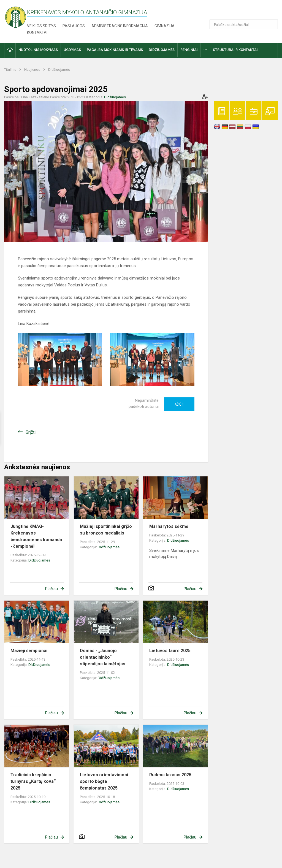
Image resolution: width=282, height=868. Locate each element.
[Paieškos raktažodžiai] (244, 24)
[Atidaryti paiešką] (272, 24)
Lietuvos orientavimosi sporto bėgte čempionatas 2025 (104, 781)
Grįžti (31, 432)
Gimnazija (165, 26)
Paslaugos (74, 26)
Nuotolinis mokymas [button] (38, 50)
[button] (240, 12)
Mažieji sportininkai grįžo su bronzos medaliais (106, 530)
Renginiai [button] (189, 50)
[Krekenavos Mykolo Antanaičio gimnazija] (16, 17)
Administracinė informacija (120, 26)
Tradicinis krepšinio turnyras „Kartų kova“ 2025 (33, 781)
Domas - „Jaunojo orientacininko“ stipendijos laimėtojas (103, 657)
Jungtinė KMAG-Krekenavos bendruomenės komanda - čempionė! (36, 536)
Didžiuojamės (59, 70)
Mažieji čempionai (29, 651)
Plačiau (51, 589)
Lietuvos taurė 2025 (170, 651)
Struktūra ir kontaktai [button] (235, 50)
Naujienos (33, 70)
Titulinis (11, 70)
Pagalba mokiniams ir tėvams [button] (115, 50)
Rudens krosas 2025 (170, 775)
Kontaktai (37, 32)
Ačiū (179, 404)
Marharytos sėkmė (169, 526)
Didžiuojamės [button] (162, 50)
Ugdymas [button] (72, 50)
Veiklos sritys (41, 26)
